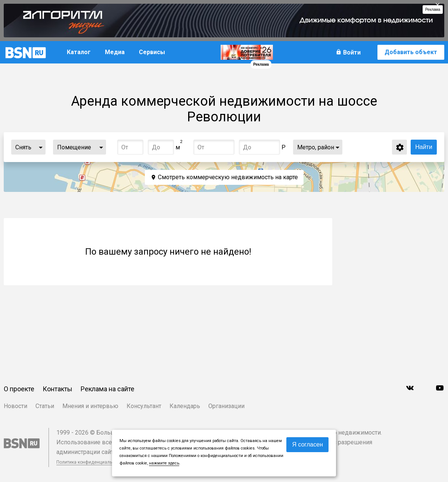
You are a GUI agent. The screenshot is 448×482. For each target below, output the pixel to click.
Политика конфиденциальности (90, 462)
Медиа (115, 52)
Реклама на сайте (108, 389)
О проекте (19, 389)
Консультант (144, 406)
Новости (15, 406)
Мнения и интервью (90, 406)
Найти (424, 147)
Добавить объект (411, 52)
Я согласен (307, 444)
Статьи (45, 406)
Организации (226, 406)
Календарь (185, 406)
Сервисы (152, 52)
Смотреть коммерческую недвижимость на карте (228, 177)
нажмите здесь (164, 463)
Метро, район (316, 147)
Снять (23, 147)
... (41, 147)
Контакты (57, 389)
